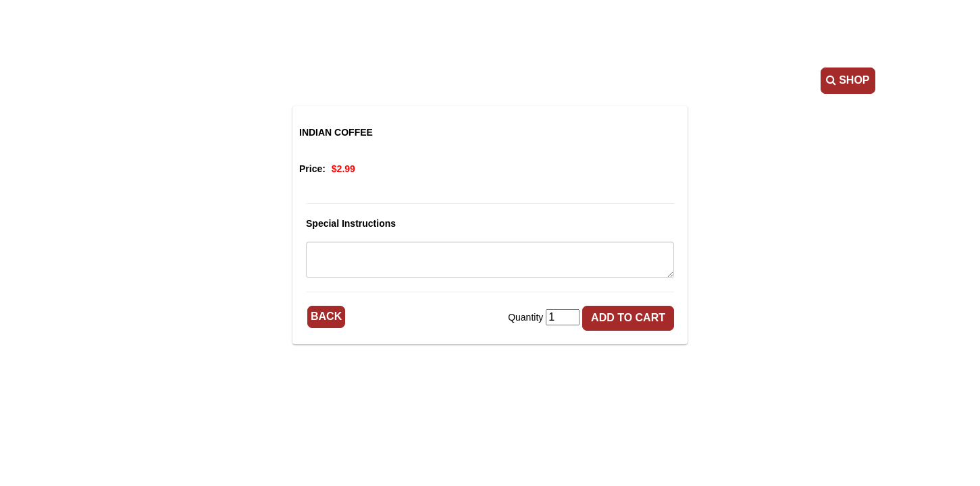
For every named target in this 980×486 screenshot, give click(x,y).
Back (326, 316)
